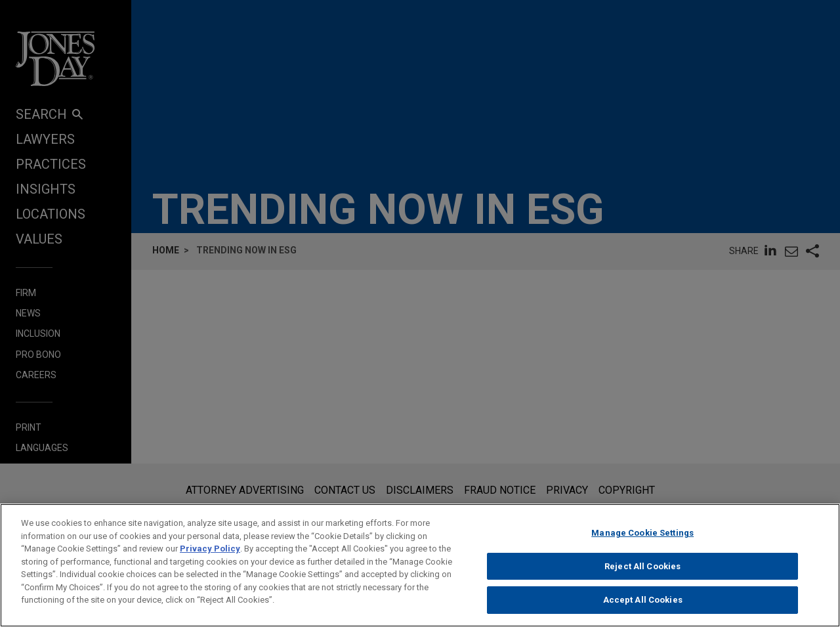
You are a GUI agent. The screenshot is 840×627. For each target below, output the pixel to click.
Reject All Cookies (642, 575)
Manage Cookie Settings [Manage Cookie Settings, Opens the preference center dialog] (642, 541)
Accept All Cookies (643, 608)
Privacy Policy (210, 557)
